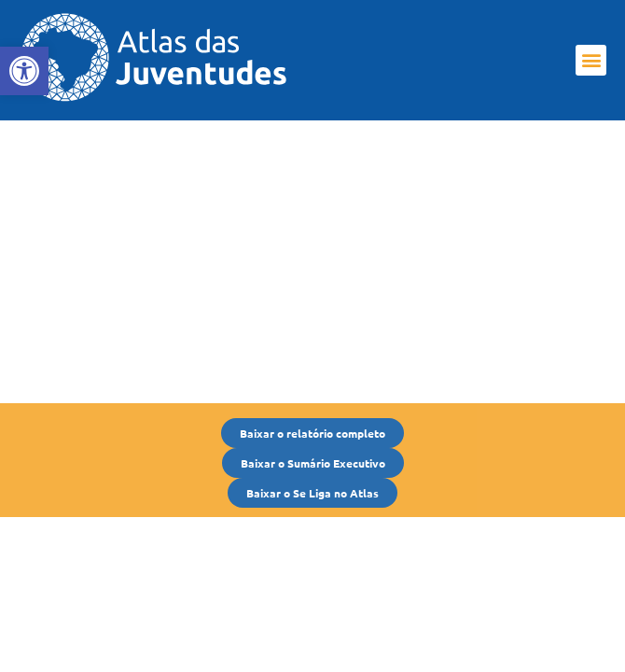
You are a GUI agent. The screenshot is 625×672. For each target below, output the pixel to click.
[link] (24, 71)
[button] (591, 60)
